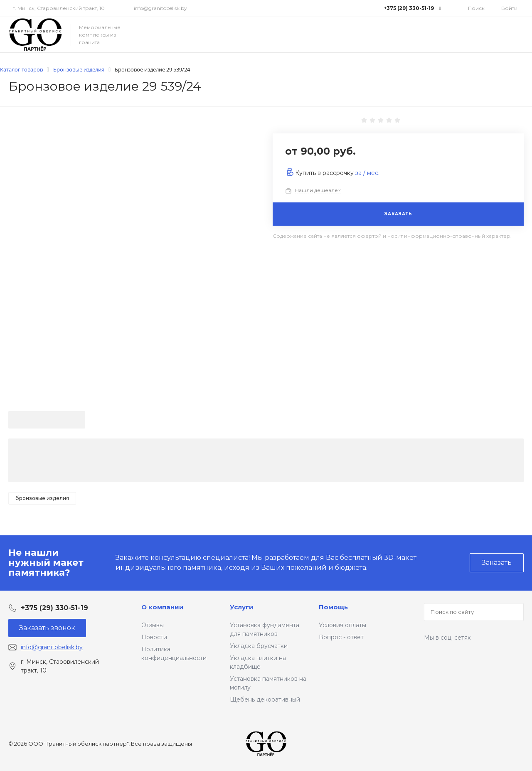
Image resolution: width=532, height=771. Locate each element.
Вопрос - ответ (341, 637)
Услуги (242, 607)
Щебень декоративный (265, 700)
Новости (154, 637)
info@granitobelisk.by (160, 8)
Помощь (333, 607)
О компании (163, 607)
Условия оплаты (342, 625)
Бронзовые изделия (42, 498)
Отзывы (153, 625)
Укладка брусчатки (259, 646)
